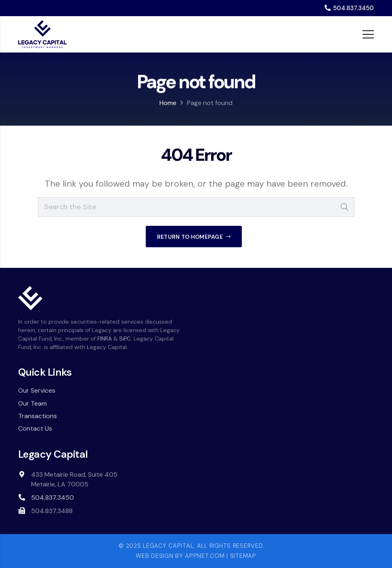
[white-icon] (30, 298)
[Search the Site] (196, 207)
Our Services (37, 390)
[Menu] (368, 34)
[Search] (345, 207)
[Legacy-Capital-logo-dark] (42, 34)
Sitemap (243, 556)
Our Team (32, 403)
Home (168, 103)
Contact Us (35, 428)
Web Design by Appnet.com (180, 556)
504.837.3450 (52, 498)
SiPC (125, 339)
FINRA (105, 339)
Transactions (38, 416)
